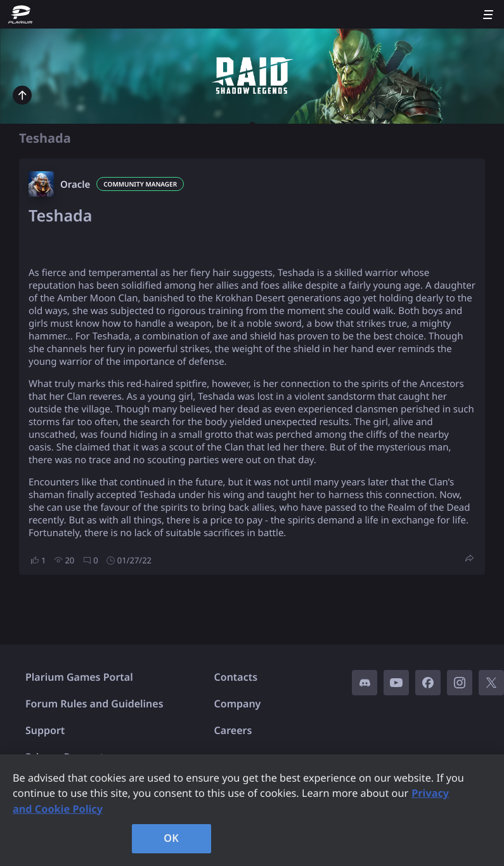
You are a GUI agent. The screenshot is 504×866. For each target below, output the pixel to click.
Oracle (75, 185)
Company (238, 704)
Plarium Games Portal (79, 677)
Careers (233, 730)
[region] (252, 810)
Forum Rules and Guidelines (94, 704)
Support (45, 730)
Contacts (236, 677)
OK (171, 838)
